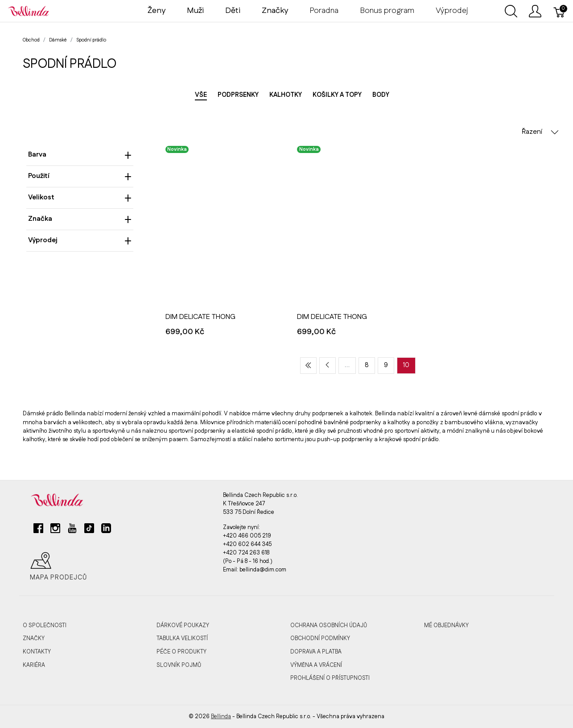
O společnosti (45, 625)
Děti (233, 11)
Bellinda (221, 716)
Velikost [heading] (80, 197)
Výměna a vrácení (316, 665)
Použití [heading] (80, 176)
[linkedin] (106, 532)
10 (406, 365)
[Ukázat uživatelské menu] (535, 11)
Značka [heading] (80, 219)
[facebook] (38, 532)
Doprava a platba (316, 652)
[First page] (308, 366)
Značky (34, 638)
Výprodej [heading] (80, 240)
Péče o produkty (181, 652)
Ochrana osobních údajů (329, 625)
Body (381, 95)
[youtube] (72, 532)
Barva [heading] (80, 155)
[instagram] (55, 532)
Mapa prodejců (58, 567)
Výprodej (452, 11)
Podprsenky (238, 95)
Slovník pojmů (179, 665)
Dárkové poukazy (183, 625)
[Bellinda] (29, 11)
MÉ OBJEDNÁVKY (446, 625)
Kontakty (37, 652)
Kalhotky (286, 95)
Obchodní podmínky (320, 638)
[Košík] (560, 11)
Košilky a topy (337, 95)
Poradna (324, 11)
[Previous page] (328, 366)
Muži (195, 11)
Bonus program (387, 11)
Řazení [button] (540, 132)
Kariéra (34, 665)
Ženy (157, 11)
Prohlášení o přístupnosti (330, 678)
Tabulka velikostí (182, 638)
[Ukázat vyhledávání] (511, 11)
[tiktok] (89, 532)
